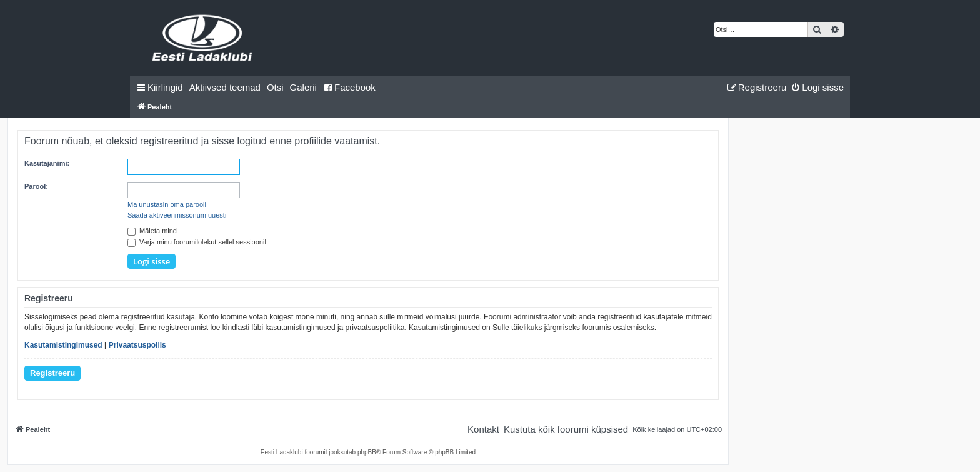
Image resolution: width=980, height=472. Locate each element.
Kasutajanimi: (47, 163)
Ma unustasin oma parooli (167, 204)
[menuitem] (225, 88)
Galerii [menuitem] (303, 87)
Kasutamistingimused (63, 345)
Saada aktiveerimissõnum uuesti (177, 215)
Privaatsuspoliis (137, 345)
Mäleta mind (152, 231)
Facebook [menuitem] (349, 87)
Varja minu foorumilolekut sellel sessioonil (197, 242)
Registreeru (52, 373)
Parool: (36, 186)
